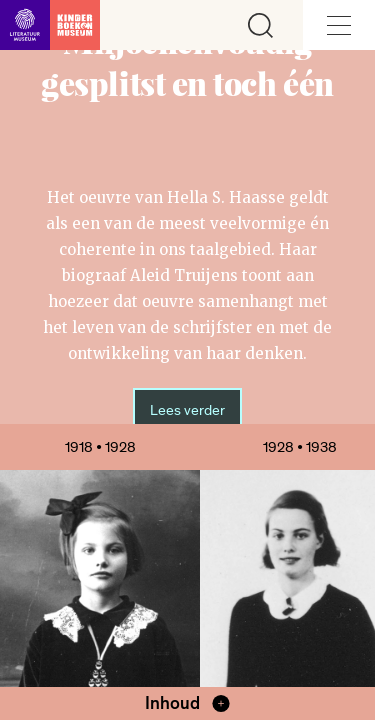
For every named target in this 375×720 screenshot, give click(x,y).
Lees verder (187, 410)
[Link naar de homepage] (50, 25)
